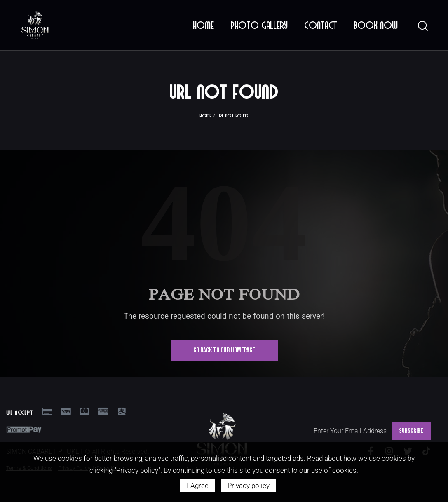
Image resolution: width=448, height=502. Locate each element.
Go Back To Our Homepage (224, 350)
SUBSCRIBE (411, 431)
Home (205, 115)
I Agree (198, 486)
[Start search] (422, 26)
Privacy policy (249, 486)
